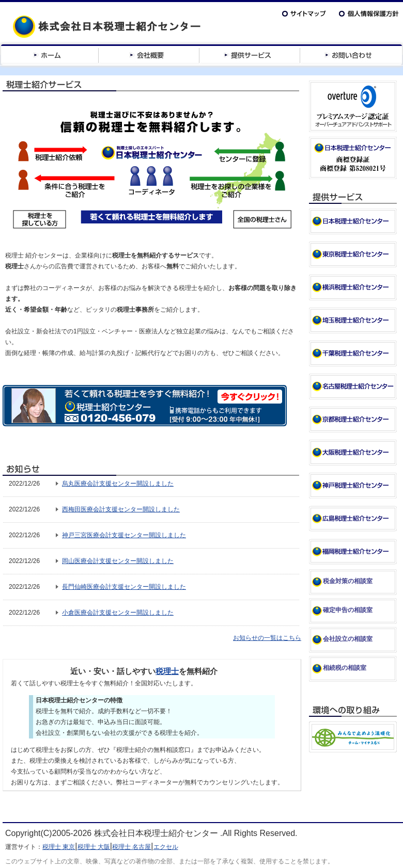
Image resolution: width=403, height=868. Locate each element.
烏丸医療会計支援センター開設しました (118, 484)
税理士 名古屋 (131, 847)
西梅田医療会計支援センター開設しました (121, 509)
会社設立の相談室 (348, 639)
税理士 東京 (59, 847)
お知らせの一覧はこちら (267, 638)
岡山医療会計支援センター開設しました (118, 561)
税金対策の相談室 (348, 581)
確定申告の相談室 (348, 610)
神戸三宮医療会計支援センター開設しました (124, 535)
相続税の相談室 (345, 668)
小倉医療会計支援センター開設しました (118, 613)
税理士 (167, 671)
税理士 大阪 (94, 847)
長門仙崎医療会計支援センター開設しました (124, 587)
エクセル (166, 847)
